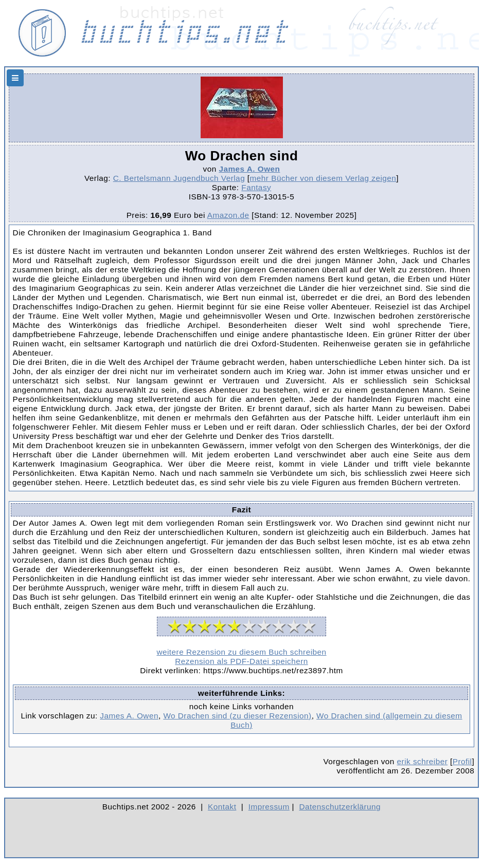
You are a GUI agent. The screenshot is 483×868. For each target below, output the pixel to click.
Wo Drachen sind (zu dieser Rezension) (237, 716)
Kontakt (222, 807)
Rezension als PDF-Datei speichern (241, 661)
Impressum (269, 807)
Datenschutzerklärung (340, 807)
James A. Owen (249, 169)
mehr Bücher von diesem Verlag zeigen (323, 178)
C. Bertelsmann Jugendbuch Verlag (179, 178)
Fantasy (256, 187)
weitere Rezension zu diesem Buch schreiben (241, 652)
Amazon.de (228, 215)
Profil (462, 761)
